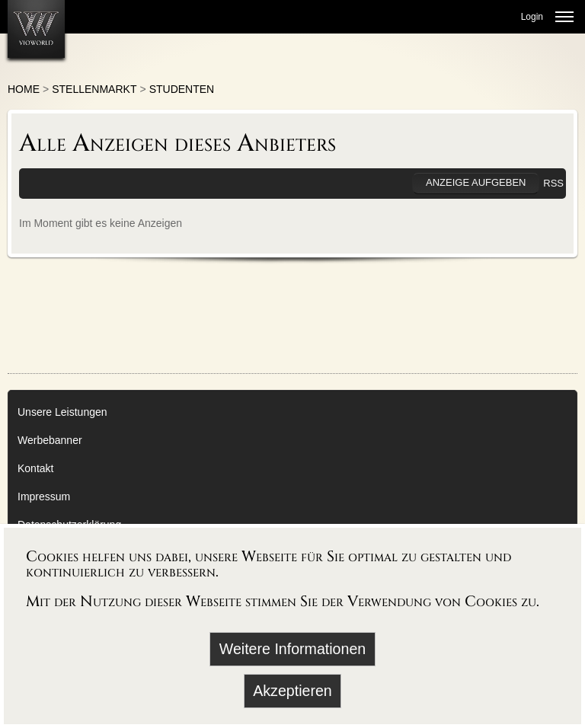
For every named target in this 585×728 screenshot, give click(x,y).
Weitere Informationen (292, 649)
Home (24, 89)
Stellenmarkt (94, 89)
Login (532, 17)
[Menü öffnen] (564, 17)
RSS (553, 183)
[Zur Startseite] (36, 29)
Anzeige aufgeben (476, 182)
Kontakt (35, 468)
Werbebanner (50, 440)
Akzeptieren (292, 691)
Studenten (182, 89)
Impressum (44, 497)
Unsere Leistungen (62, 412)
